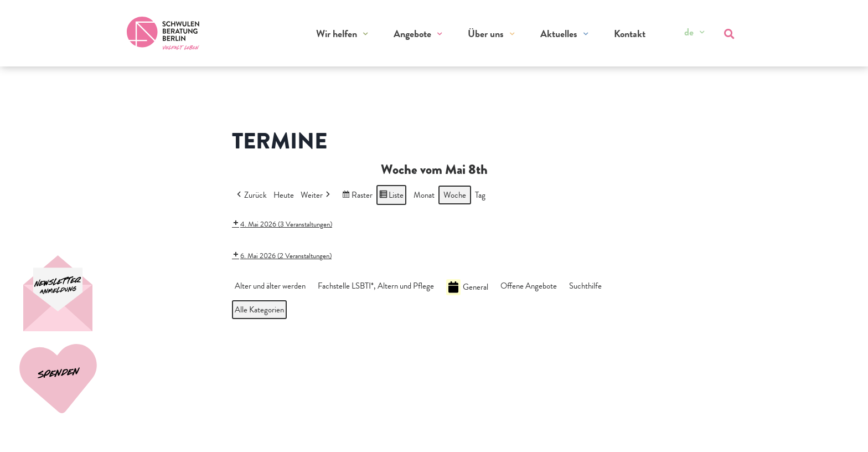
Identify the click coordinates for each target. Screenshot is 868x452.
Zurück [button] (251, 195)
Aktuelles (559, 34)
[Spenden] (62, 293)
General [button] (467, 287)
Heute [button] (284, 195)
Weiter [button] (316, 195)
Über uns (486, 34)
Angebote (412, 34)
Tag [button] (480, 195)
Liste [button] (391, 196)
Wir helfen (337, 34)
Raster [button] (357, 196)
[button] (272, 286)
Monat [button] (424, 195)
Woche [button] (455, 195)
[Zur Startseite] (163, 33)
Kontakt (630, 34)
